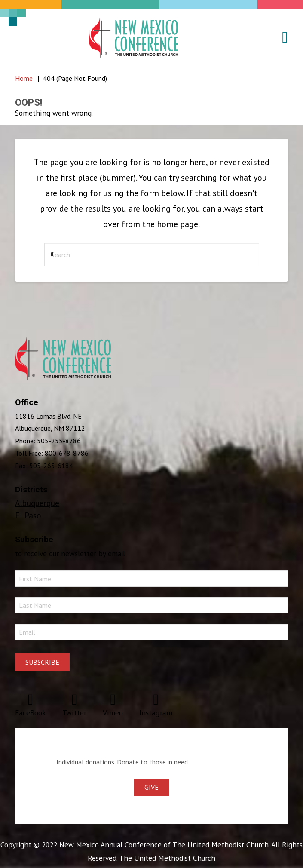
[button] (280, 37)
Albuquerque (37, 503)
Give (151, 787)
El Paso (28, 515)
